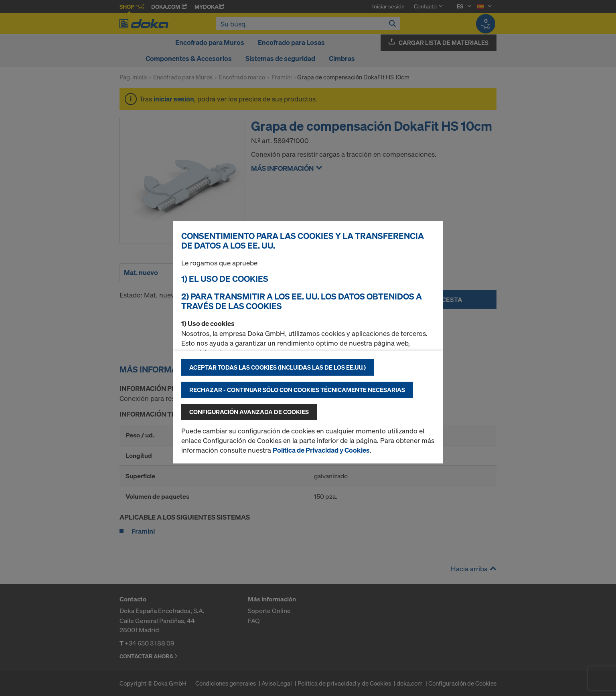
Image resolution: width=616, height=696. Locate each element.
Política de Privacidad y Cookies (321, 450)
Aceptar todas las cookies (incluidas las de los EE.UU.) (278, 367)
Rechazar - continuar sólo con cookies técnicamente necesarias (297, 390)
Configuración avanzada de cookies (249, 412)
